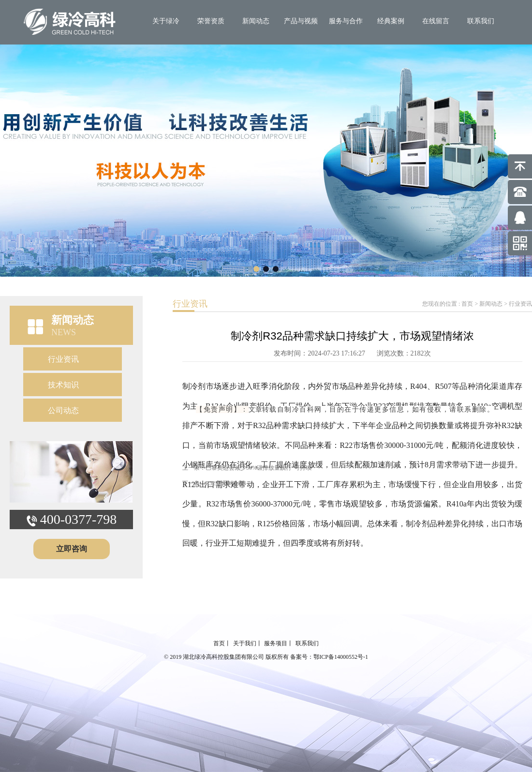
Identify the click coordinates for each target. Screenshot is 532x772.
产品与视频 (301, 21)
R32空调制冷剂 (225, 483)
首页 (467, 304)
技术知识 (63, 385)
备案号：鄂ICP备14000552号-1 (329, 657)
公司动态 (63, 410)
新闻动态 (256, 21)
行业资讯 (63, 359)
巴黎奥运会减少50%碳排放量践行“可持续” (260, 468)
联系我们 (481, 21)
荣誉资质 (211, 21)
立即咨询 (72, 549)
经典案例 (391, 21)
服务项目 (276, 643)
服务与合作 (346, 21)
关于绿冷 (166, 21)
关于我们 (245, 643)
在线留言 (436, 21)
